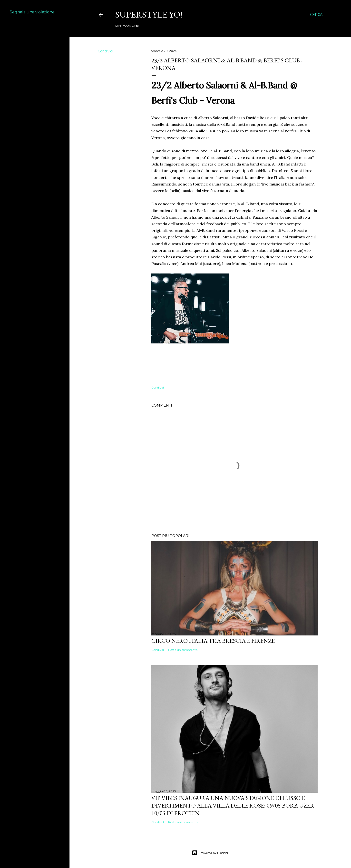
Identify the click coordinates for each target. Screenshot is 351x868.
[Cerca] (316, 15)
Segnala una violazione (32, 12)
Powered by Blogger (210, 853)
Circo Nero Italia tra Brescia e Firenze (213, 641)
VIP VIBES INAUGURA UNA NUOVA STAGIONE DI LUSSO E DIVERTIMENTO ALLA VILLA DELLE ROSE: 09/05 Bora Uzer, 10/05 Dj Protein (233, 805)
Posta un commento (183, 650)
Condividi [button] (105, 51)
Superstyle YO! (149, 15)
